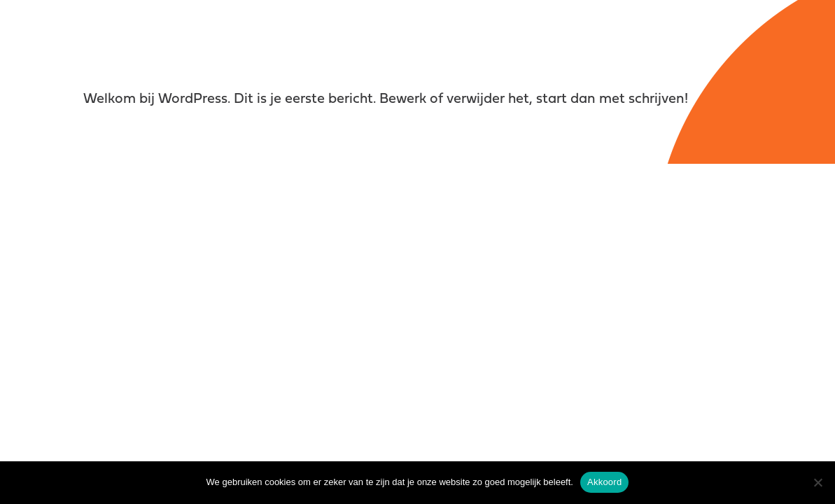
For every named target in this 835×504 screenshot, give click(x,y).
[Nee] (818, 482)
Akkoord (604, 482)
